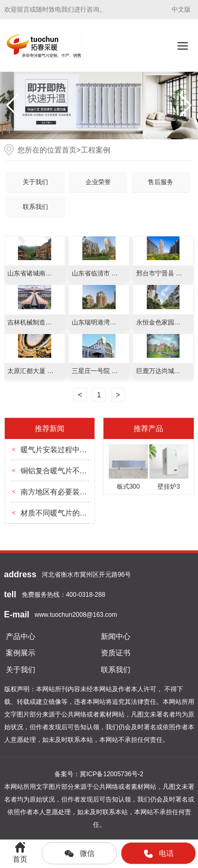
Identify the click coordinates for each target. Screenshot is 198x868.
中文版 (181, 9)
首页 (69, 150)
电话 (158, 854)
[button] (186, 106)
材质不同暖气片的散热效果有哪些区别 (83, 513)
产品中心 (21, 636)
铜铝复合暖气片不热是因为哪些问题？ (83, 471)
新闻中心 (116, 636)
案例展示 (21, 653)
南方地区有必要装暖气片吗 (65, 492)
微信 (79, 854)
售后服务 (161, 182)
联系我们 (35, 207)
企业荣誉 (98, 182)
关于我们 (35, 182)
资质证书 (116, 653)
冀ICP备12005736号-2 (111, 774)
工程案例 (96, 150)
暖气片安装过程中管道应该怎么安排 (80, 450)
